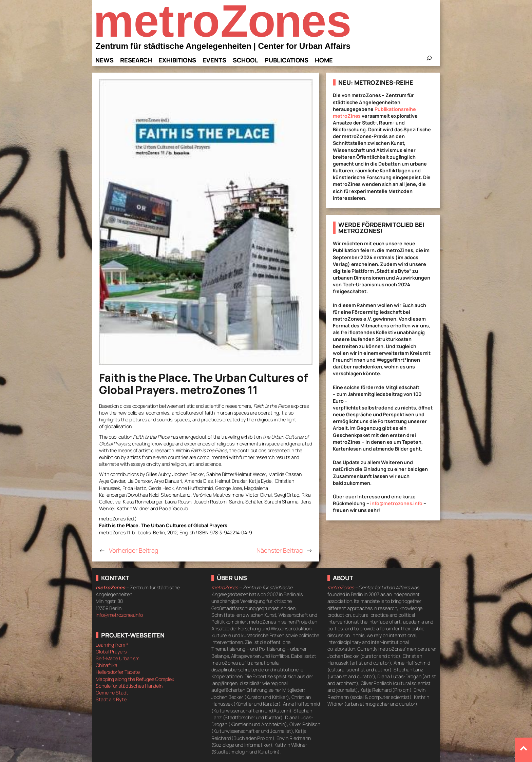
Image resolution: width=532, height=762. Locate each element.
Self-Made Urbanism (118, 658)
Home (324, 60)
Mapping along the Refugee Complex (135, 679)
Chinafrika (107, 665)
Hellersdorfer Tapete (118, 672)
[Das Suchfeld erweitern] (429, 60)
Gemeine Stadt (112, 693)
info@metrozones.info (396, 503)
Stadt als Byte (111, 699)
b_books (141, 532)
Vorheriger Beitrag (134, 550)
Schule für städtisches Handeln (129, 686)
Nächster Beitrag (280, 550)
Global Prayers (111, 652)
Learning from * (112, 645)
